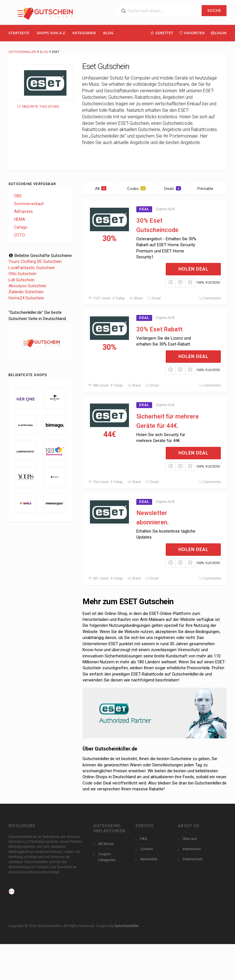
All (101, 188)
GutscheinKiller (126, 926)
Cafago (21, 227)
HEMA (20, 219)
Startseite (19, 33)
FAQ (144, 839)
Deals (173, 188)
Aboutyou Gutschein (27, 286)
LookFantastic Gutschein (32, 268)
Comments (210, 298)
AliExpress (23, 211)
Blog (108, 33)
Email (154, 298)
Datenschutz (193, 859)
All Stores (106, 844)
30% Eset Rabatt (159, 329)
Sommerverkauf (29, 204)
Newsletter (149, 859)
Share (136, 298)
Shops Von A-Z (51, 33)
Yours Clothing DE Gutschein (35, 261)
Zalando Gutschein (26, 292)
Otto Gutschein (22, 274)
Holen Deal (193, 269)
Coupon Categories (107, 857)
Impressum (192, 849)
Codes (136, 188)
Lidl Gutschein (21, 280)
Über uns (190, 839)
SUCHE (214, 10)
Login (218, 33)
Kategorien (84, 33)
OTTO (20, 235)
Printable (209, 188)
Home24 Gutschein (26, 298)
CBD (18, 196)
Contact (147, 849)
